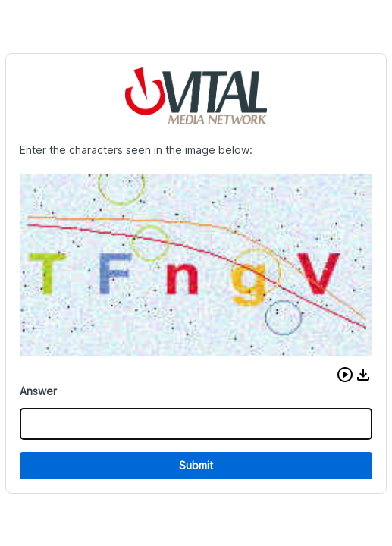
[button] (345, 375)
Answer (38, 391)
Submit (196, 465)
